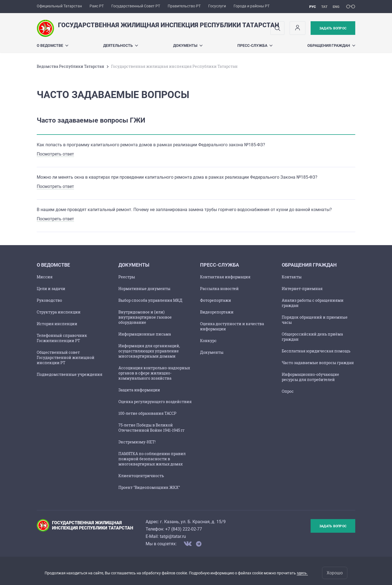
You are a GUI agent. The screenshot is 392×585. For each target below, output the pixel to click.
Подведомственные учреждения (70, 374)
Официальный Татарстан (59, 6)
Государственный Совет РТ (136, 6)
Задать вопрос (333, 28)
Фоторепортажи (216, 300)
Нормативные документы (144, 289)
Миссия (45, 277)
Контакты (292, 277)
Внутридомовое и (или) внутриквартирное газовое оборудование (145, 317)
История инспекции (57, 324)
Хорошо (335, 573)
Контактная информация (225, 277)
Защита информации (139, 390)
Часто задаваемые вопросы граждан (318, 363)
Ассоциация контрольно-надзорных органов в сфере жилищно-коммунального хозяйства (154, 373)
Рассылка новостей (219, 289)
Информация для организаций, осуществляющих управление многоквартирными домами (149, 351)
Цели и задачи (51, 289)
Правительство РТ (184, 6)
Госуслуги (217, 6)
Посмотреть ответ (55, 154)
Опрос (288, 391)
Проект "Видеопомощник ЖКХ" (149, 487)
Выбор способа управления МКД (150, 300)
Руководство (49, 300)
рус (313, 7)
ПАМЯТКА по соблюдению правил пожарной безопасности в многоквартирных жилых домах (152, 459)
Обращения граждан (331, 45)
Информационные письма (145, 334)
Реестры (127, 277)
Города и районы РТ (252, 6)
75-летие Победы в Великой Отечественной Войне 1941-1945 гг (151, 428)
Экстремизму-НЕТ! (137, 442)
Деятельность (121, 45)
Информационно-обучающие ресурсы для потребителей (310, 377)
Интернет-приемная (302, 289)
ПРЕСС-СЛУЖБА (255, 45)
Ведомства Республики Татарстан (71, 66)
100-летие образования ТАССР (147, 413)
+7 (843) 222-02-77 (184, 529)
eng (336, 7)
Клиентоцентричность (141, 476)
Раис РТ (97, 6)
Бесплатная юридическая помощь (316, 351)
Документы (188, 45)
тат (324, 7)
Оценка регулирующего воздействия (155, 402)
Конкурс (208, 341)
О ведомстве (53, 45)
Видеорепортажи (217, 312)
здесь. (302, 573)
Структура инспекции (59, 312)
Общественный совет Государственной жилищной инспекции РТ (66, 357)
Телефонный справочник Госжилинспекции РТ (62, 338)
